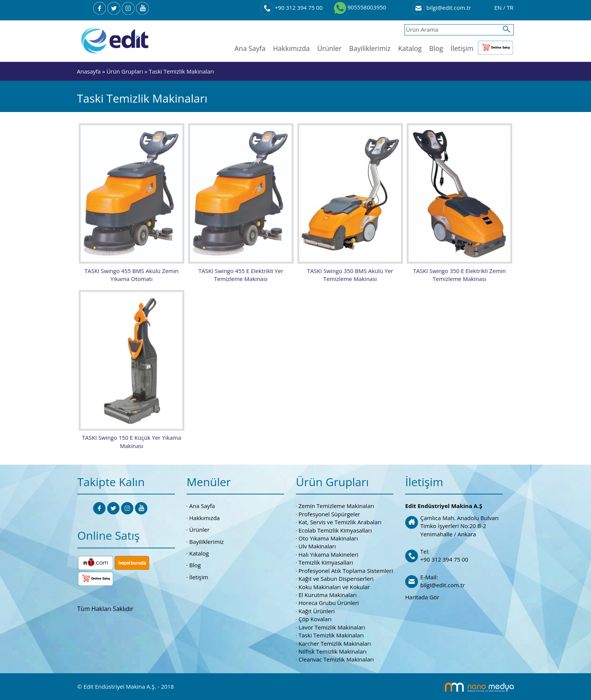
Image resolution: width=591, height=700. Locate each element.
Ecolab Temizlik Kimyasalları (335, 529)
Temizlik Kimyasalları (326, 562)
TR (510, 8)
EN (499, 8)
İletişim (462, 48)
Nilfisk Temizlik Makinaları (332, 650)
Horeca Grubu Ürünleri (329, 602)
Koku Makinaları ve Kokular (334, 586)
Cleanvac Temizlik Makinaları (336, 659)
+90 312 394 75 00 (292, 8)
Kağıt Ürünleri (317, 610)
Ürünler (330, 48)
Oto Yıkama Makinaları (328, 537)
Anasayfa (89, 71)
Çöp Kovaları (315, 618)
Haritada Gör (422, 596)
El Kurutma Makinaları (328, 594)
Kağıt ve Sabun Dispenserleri (336, 578)
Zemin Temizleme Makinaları (336, 505)
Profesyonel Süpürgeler (329, 513)
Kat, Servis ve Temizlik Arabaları (340, 521)
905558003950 (360, 7)
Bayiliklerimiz (370, 48)
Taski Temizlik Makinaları (181, 71)
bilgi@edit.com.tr (441, 8)
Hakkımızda (291, 48)
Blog (436, 48)
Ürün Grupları (126, 71)
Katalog (410, 48)
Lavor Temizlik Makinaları (332, 626)
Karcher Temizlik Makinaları (335, 642)
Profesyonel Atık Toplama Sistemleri (346, 570)
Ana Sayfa (250, 48)
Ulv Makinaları (317, 545)
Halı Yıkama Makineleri (328, 553)
